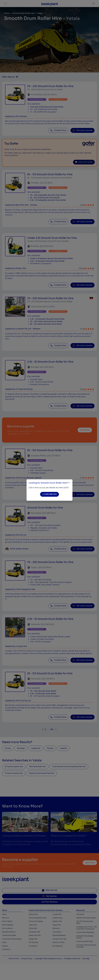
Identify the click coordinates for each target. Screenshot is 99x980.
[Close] (69, 483)
